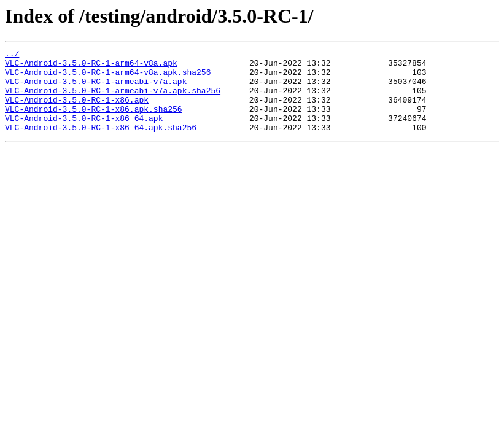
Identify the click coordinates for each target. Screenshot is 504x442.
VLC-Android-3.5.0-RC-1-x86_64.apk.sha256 (101, 144)
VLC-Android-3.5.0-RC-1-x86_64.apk (84, 133)
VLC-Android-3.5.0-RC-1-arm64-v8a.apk (91, 66)
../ (12, 55)
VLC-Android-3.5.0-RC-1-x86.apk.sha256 (94, 122)
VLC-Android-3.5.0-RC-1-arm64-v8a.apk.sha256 (108, 77)
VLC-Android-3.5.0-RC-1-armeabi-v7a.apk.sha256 (113, 99)
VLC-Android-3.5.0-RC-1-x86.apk (77, 110)
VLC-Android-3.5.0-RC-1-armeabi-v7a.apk (96, 88)
